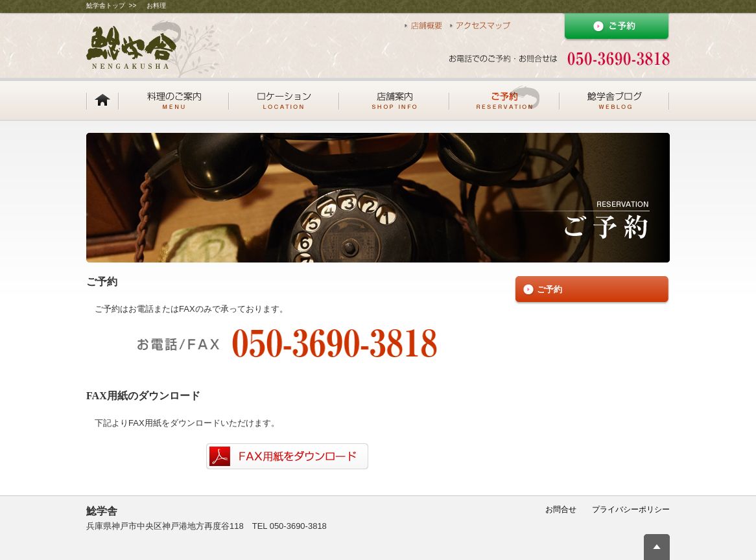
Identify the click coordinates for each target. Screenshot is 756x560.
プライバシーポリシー (631, 509)
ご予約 (549, 289)
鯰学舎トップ (106, 6)
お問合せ (561, 509)
